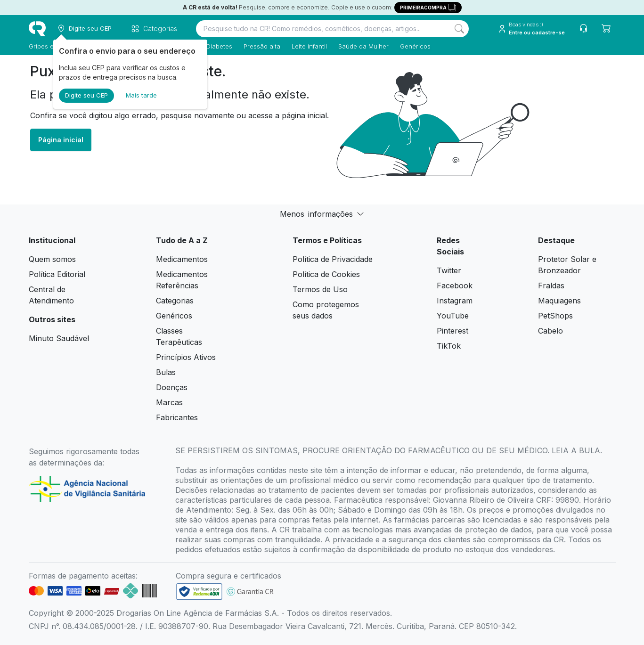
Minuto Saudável (59, 338)
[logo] (37, 29)
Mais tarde (141, 95)
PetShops (555, 316)
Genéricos (415, 46)
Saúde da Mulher (363, 46)
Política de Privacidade (333, 259)
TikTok (449, 346)
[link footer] (199, 592)
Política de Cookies (326, 274)
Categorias (175, 301)
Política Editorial (57, 274)
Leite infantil (309, 46)
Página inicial (61, 140)
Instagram (455, 301)
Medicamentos (182, 259)
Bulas (166, 372)
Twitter (449, 270)
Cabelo (550, 331)
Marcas (169, 402)
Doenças (172, 387)
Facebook (455, 286)
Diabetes (219, 46)
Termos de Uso (320, 289)
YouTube (453, 316)
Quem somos (52, 259)
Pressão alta (262, 46)
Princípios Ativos (186, 357)
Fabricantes (177, 417)
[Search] (459, 29)
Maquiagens (559, 301)
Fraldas (551, 286)
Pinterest (452, 331)
